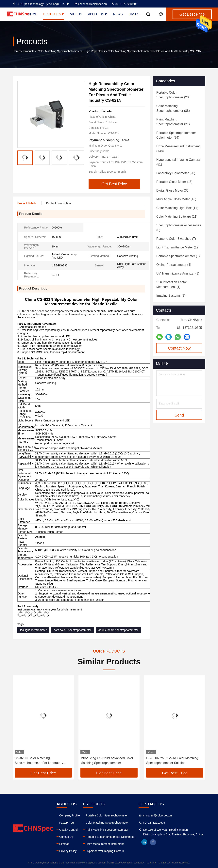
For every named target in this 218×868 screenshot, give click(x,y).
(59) (176, 135)
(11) (177, 208)
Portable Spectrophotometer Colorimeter (111, 837)
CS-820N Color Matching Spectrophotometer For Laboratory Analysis (39, 761)
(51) (178, 162)
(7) (176, 239)
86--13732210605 (124, 4)
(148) (178, 149)
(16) (176, 199)
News (118, 14)
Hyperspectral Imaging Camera (105, 851)
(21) (173, 122)
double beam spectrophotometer (118, 630)
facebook (153, 842)
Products (54, 14)
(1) (178, 256)
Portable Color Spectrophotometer (107, 815)
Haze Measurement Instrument (105, 844)
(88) (173, 108)
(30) (173, 190)
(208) (174, 95)
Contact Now (179, 348)
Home (33, 14)
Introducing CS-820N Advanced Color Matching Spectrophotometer (107, 760)
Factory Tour (67, 823)
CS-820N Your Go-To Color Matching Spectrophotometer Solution (172, 760)
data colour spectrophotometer (73, 630)
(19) (178, 247)
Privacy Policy (68, 851)
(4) (174, 265)
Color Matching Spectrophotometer (59, 51)
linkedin (144, 842)
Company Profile (70, 815)
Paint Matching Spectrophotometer (107, 830)
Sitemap (64, 844)
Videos (76, 14)
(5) (179, 228)
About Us (98, 14)
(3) (171, 296)
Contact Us (66, 837)
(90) (176, 173)
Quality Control (68, 830)
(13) (174, 182)
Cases (134, 14)
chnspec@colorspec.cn (90, 4)
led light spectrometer (33, 630)
